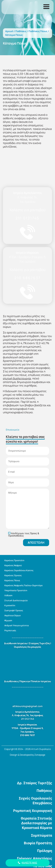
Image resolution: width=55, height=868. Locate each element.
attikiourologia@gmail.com (27, 706)
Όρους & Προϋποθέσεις (24, 535)
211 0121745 (27, 218)
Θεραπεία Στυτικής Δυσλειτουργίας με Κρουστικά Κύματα (36, 823)
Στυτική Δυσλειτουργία (16, 600)
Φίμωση (8, 620)
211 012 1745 (28, 719)
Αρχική (9, 31)
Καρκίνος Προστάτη (14, 560)
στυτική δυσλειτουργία (17, 378)
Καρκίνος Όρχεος (13, 575)
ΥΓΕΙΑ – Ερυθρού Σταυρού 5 (27, 728)
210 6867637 (27, 278)
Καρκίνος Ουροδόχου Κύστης (19, 570)
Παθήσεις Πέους (38, 31)
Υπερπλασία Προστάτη (16, 590)
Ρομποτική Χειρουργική (33, 811)
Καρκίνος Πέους (12, 580)
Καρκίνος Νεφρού (13, 565)
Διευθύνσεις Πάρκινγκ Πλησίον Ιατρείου (27, 681)
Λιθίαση (8, 595)
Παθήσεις (21, 31)
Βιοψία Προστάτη (38, 843)
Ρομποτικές (10, 630)
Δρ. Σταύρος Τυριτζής (34, 783)
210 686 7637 (27, 735)
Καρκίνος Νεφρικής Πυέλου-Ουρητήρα (23, 585)
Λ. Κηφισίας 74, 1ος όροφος (27, 715)
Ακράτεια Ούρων (13, 615)
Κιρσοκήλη (10, 605)
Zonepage (40, 755)
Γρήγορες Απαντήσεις (35, 858)
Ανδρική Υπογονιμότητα (17, 625)
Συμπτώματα (42, 835)
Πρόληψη (45, 851)
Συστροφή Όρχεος (14, 610)
